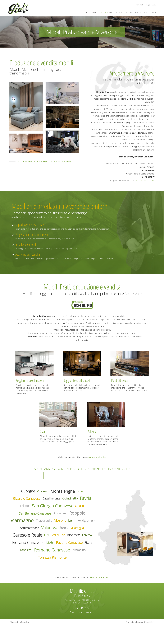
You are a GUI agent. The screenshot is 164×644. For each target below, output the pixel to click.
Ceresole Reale (30, 548)
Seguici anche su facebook (82, 631)
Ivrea (85, 492)
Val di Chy (66, 548)
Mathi (79, 557)
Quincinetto (82, 500)
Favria (19, 508)
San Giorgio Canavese (67, 508)
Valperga (36, 540)
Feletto (34, 508)
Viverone (23, 532)
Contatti (152, 12)
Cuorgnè (24, 492)
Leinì (36, 532)
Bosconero (79, 516)
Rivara (60, 565)
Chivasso (41, 492)
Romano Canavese (43, 573)
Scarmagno (52, 524)
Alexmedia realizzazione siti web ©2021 (140, 641)
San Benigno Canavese (49, 516)
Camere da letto (116, 12)
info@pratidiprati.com (145, 180)
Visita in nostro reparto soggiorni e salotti (44, 162)
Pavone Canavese (38, 565)
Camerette (129, 12)
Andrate (84, 548)
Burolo (53, 540)
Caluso (22, 516)
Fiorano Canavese (54, 557)
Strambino (74, 573)
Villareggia (69, 540)
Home (88, 12)
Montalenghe (64, 492)
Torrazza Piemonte (52, 581)
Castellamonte (60, 500)
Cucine (95, 12)
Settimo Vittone (77, 532)
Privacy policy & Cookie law (19, 641)
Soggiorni (104, 12)
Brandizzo (75, 565)
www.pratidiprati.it (97, 457)
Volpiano (53, 532)
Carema (26, 557)
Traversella (78, 524)
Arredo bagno (141, 12)
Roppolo (25, 524)
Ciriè (53, 548)
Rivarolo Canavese (30, 500)
